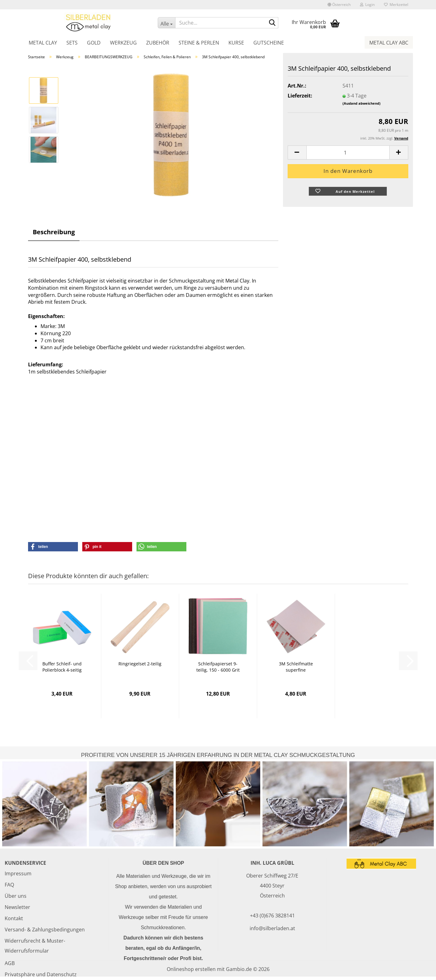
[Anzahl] (348, 152)
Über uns (16, 896)
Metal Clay (43, 43)
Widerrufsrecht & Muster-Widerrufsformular (35, 946)
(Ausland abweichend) (362, 103)
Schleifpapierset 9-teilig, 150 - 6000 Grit (218, 667)
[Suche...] (166, 23)
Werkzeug (123, 43)
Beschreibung (54, 232)
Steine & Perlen (199, 43)
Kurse (236, 43)
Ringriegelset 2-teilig (140, 664)
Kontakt (14, 918)
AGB (10, 963)
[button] (339, 5)
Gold (94, 43)
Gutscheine (269, 43)
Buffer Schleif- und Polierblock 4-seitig (62, 667)
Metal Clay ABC (389, 43)
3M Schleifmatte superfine (296, 667)
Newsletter (17, 907)
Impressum (18, 873)
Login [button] (367, 5)
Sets (72, 43)
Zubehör (158, 43)
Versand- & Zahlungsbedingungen (45, 930)
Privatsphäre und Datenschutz (41, 974)
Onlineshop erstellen (191, 969)
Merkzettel (396, 5)
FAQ (9, 885)
